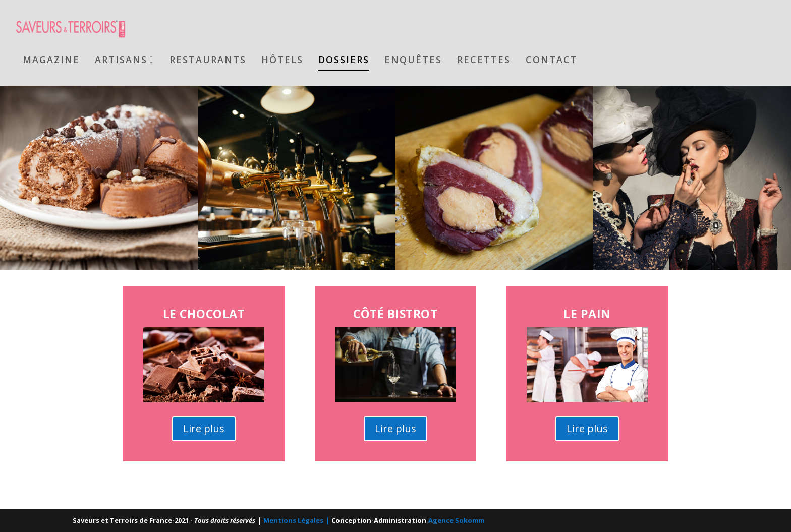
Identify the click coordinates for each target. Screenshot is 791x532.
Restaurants (208, 59)
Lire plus (204, 428)
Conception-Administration (379, 520)
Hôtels (282, 59)
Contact (552, 59)
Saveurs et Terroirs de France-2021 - (164, 520)
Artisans (121, 59)
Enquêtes (413, 59)
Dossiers (344, 59)
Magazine (51, 59)
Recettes (484, 59)
